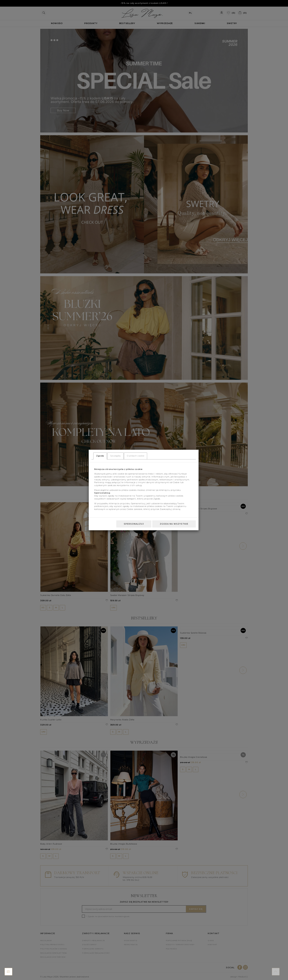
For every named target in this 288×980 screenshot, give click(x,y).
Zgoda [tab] (100, 456)
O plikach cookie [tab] (136, 456)
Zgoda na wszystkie (174, 524)
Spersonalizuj (134, 524)
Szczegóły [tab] (116, 456)
